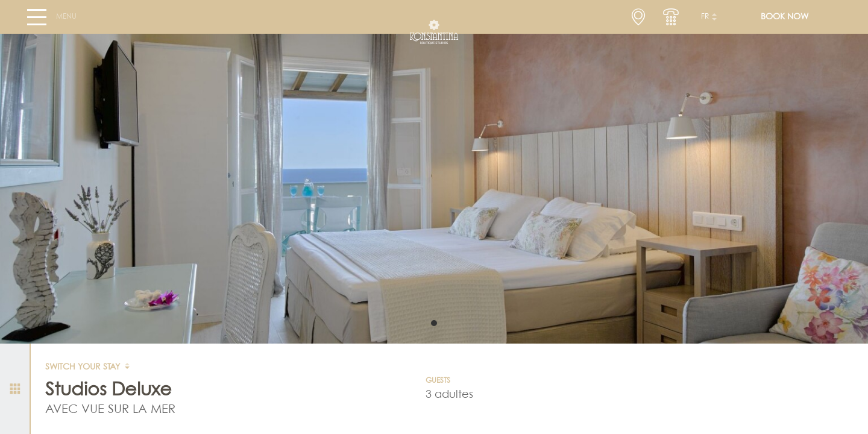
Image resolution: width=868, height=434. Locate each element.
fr (705, 22)
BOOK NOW (785, 22)
